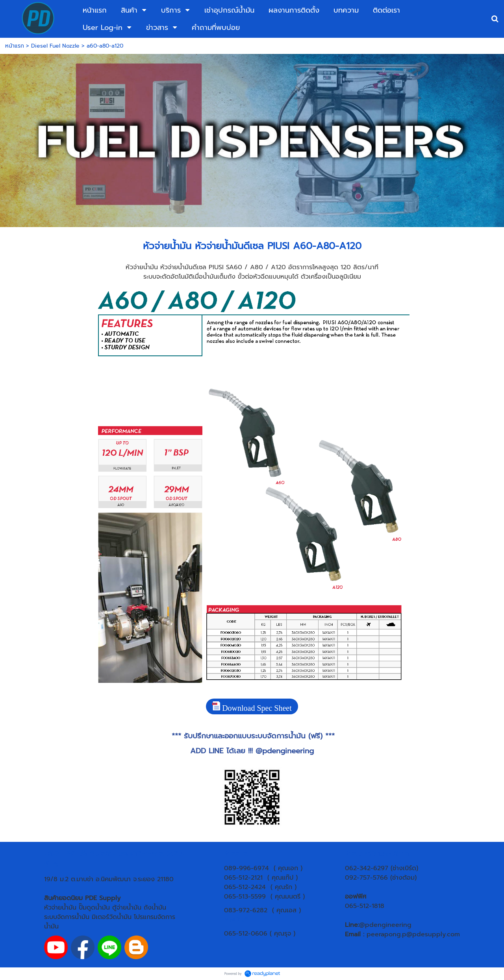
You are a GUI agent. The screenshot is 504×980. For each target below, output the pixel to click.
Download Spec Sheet (252, 707)
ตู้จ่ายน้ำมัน (127, 908)
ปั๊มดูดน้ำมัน (94, 908)
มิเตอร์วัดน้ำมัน (112, 917)
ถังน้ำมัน (155, 908)
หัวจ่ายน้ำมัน (60, 908)
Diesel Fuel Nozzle (55, 46)
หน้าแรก (15, 46)
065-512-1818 (365, 906)
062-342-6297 (367, 868)
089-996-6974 (246, 868)
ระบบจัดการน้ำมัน (67, 917)
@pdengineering (285, 751)
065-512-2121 (243, 878)
